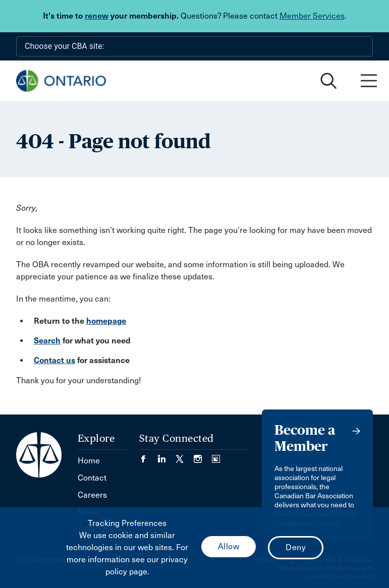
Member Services (312, 16)
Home (89, 461)
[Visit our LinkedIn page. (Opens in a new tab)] (166, 456)
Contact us (54, 360)
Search (47, 341)
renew (97, 16)
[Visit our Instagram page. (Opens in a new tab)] (203, 456)
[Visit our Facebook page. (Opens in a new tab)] (148, 456)
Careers (92, 495)
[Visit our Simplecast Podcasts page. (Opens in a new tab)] (216, 456)
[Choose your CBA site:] (194, 46)
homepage (106, 321)
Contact (92, 478)
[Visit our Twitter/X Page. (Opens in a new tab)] (185, 456)
